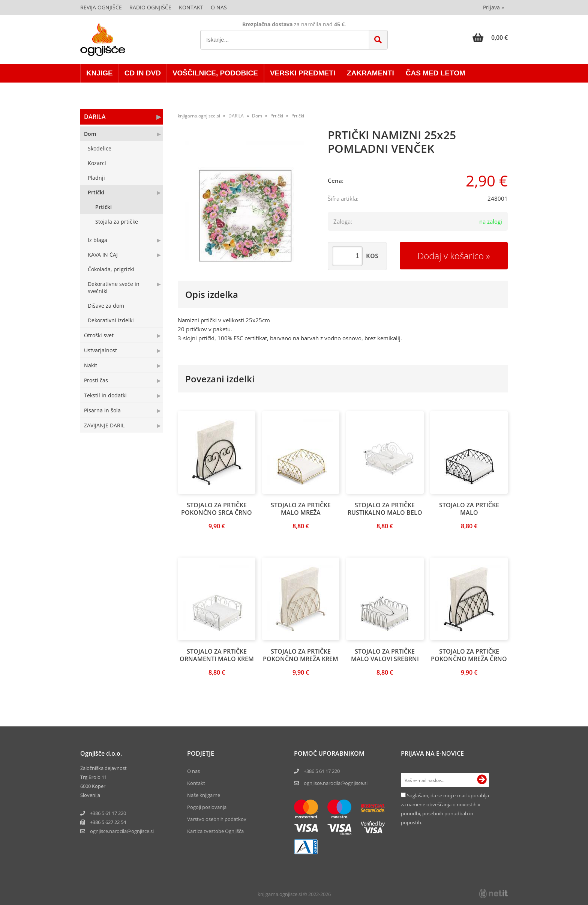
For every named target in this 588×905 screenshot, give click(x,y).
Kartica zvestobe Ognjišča (215, 831)
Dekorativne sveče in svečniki (114, 287)
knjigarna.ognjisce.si (199, 116)
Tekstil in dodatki (105, 395)
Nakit (91, 365)
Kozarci (97, 163)
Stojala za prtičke (117, 222)
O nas (219, 7)
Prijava (493, 7)
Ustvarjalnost (100, 350)
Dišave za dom (106, 306)
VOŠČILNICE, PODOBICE (215, 73)
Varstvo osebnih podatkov (217, 819)
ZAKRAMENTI (370, 73)
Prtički (96, 192)
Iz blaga (97, 240)
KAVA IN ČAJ (103, 255)
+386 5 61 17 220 (108, 813)
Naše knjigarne (204, 795)
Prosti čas (96, 380)
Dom (90, 134)
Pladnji (96, 178)
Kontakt (191, 7)
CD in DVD (143, 73)
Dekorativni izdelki (111, 320)
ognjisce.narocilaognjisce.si (122, 831)
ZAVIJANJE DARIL (104, 425)
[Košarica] (490, 38)
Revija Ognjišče (101, 7)
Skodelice (100, 148)
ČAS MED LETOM (436, 73)
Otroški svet (99, 335)
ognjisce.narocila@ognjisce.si (336, 783)
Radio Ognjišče (150, 7)
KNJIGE (100, 73)
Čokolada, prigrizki (111, 269)
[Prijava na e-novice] (482, 780)
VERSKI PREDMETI (303, 73)
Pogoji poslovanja (207, 807)
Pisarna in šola (102, 410)
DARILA (95, 117)
